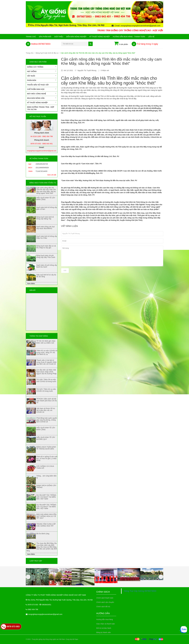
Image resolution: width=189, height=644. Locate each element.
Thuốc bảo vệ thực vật (38, 85)
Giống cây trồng (42, 67)
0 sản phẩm (121, 44)
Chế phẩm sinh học (42, 89)
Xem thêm (31, 284)
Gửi (65, 270)
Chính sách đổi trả (103, 607)
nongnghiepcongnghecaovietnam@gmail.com (45, 614)
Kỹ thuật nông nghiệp (100, 37)
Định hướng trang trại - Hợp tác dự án (41, 108)
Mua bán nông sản (42, 98)
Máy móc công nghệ (42, 94)
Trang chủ (31, 37)
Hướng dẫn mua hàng (105, 619)
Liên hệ (151, 37)
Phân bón (42, 80)
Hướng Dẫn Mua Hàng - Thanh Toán (129, 37)
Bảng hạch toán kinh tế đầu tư (47, 53)
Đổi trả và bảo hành (104, 628)
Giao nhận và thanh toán (106, 624)
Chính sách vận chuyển (105, 602)
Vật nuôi (42, 76)
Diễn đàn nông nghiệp (76, 37)
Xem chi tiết (52, 175)
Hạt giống (42, 71)
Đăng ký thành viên (104, 632)
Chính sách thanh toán (105, 598)
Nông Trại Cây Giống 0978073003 (140, 591)
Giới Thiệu (59, 37)
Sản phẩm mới (45, 37)
